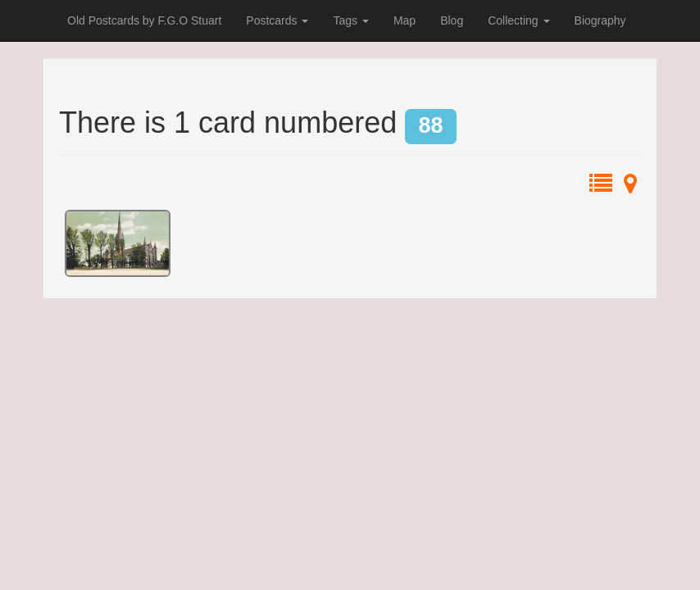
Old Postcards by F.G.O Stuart (144, 20)
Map (405, 20)
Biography (600, 20)
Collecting (518, 20)
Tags (350, 20)
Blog (452, 20)
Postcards (277, 20)
